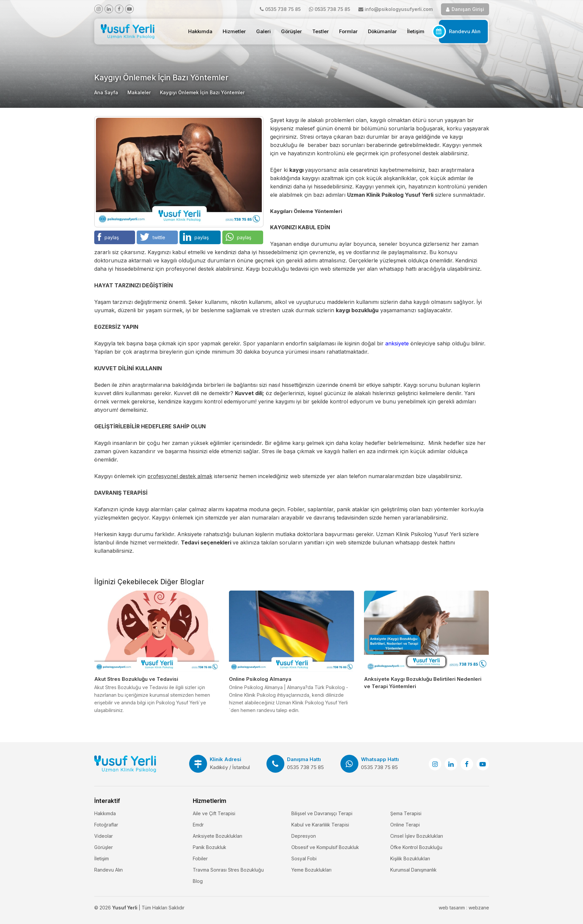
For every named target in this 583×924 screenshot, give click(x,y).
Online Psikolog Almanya (260, 679)
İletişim (416, 31)
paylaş (108, 237)
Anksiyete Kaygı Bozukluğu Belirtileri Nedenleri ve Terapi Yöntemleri (423, 683)
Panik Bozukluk (210, 847)
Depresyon (304, 836)
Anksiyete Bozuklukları (218, 836)
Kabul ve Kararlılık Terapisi (320, 825)
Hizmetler (234, 31)
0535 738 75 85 (283, 9)
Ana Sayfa (106, 92)
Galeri (263, 31)
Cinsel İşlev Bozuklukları (417, 836)
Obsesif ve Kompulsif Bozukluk (325, 847)
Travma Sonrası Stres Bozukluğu (228, 870)
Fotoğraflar (106, 825)
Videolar (104, 836)
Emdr (198, 825)
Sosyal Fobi (304, 858)
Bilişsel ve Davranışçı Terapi (322, 813)
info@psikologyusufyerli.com (399, 9)
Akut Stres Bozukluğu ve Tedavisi (136, 679)
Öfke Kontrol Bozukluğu (416, 847)
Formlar (348, 31)
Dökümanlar (382, 31)
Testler (321, 31)
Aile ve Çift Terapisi (214, 813)
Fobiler (200, 858)
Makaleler (139, 92)
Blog (198, 881)
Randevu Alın (465, 31)
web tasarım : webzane (464, 908)
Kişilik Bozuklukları (410, 858)
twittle (153, 237)
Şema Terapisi (406, 813)
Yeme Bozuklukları (311, 870)
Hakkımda (200, 31)
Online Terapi (405, 825)
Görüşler (291, 31)
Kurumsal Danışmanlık (413, 870)
